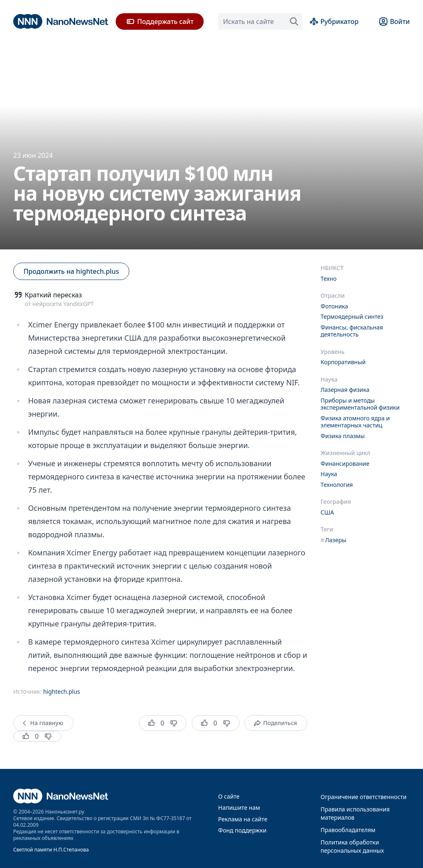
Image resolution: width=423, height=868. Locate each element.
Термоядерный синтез (352, 317)
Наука (329, 474)
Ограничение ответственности (364, 797)
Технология (337, 485)
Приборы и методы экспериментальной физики (360, 404)
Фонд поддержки (242, 830)
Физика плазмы (343, 436)
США (327, 512)
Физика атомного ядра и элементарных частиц (355, 422)
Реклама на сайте (243, 819)
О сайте (229, 796)
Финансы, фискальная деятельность (352, 331)
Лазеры (333, 540)
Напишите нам (239, 808)
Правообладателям (348, 830)
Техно (329, 279)
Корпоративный (343, 362)
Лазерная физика (345, 390)
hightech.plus (61, 691)
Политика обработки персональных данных (352, 846)
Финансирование (345, 464)
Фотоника (334, 306)
